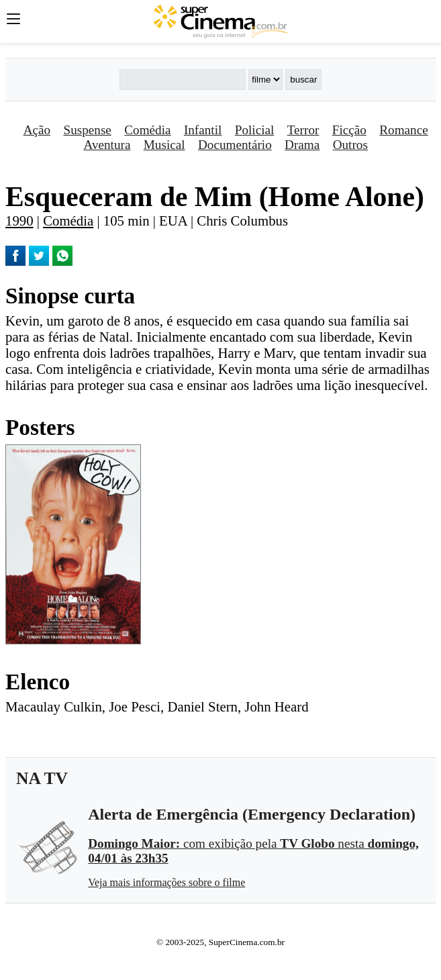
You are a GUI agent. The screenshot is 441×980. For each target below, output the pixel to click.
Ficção (349, 130)
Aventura (107, 145)
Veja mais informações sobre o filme (166, 882)
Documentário (235, 145)
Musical (164, 145)
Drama (302, 145)
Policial (255, 130)
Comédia (147, 130)
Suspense (87, 130)
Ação (37, 130)
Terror (303, 130)
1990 (19, 220)
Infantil (203, 130)
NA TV (42, 778)
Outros (350, 145)
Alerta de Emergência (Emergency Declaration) (252, 814)
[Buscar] (183, 80)
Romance (403, 130)
